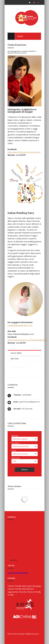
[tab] (24, 353)
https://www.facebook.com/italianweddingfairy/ (28, 340)
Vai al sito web (27, 409)
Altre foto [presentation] (15, 359)
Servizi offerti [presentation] (16, 353)
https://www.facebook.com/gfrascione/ (24, 152)
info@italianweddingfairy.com (20, 325)
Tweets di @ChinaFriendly (18, 573)
